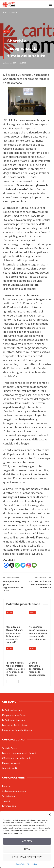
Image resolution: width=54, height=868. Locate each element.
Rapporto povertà (11, 763)
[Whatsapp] (17, 565)
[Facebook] (6, 565)
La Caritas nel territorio (14, 720)
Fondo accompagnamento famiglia (20, 753)
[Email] (34, 565)
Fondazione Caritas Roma (15, 725)
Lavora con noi (9, 806)
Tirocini (6, 801)
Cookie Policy (21, 864)
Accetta (27, 841)
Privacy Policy (32, 864)
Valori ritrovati (9, 768)
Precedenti (12, 682)
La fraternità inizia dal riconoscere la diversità (40, 585)
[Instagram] (29, 565)
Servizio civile (9, 796)
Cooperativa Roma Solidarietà (17, 730)
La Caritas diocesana (12, 710)
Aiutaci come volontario (14, 791)
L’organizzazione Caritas (14, 715)
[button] (50, 815)
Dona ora (7, 786)
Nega (27, 849)
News (7, 32)
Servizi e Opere (9, 748)
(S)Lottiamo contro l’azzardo (17, 758)
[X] (12, 565)
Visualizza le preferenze (27, 857)
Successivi (24, 682)
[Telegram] (23, 565)
